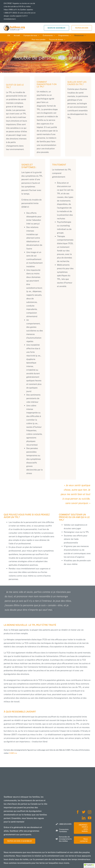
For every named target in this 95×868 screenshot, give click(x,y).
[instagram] (90, 812)
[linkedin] (84, 818)
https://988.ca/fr (10, 10)
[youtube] (90, 818)
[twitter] (84, 812)
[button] (89, 866)
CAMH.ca (13, 753)
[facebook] (78, 812)
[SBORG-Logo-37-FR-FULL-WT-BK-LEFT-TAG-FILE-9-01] (14, 26)
